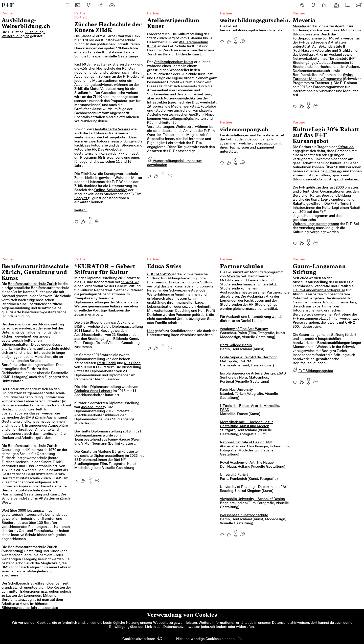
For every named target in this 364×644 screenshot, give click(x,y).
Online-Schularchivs (111, 190)
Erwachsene (113, 158)
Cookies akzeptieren (139, 639)
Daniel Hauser (252, 321)
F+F (8, 5)
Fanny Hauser (119, 440)
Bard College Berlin (236, 345)
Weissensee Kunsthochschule (244, 515)
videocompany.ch (259, 140)
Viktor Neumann (94, 444)
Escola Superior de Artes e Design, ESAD (253, 374)
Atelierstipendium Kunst (174, 62)
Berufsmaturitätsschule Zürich (32, 284)
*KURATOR (130, 282)
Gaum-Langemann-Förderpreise (319, 290)
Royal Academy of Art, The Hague (247, 463)
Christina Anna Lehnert (93, 391)
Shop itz (81, 198)
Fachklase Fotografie (91, 146)
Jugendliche (89, 162)
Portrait (81, 18)
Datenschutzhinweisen (290, 623)
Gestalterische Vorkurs (112, 130)
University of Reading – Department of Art (254, 487)
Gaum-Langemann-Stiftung (322, 335)
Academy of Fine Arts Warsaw (244, 329)
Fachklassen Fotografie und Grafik (321, 51)
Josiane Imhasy (94, 407)
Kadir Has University (236, 390)
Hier (151, 331)
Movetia (299, 27)
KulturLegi (346, 147)
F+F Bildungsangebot (313, 371)
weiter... (81, 211)
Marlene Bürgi (109, 452)
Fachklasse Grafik (103, 134)
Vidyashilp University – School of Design (252, 499)
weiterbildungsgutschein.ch (248, 31)
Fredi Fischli (107, 363)
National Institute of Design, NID (246, 443)
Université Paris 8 (234, 475)
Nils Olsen (132, 363)
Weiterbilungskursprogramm (316, 224)
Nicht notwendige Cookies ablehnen (205, 639)
